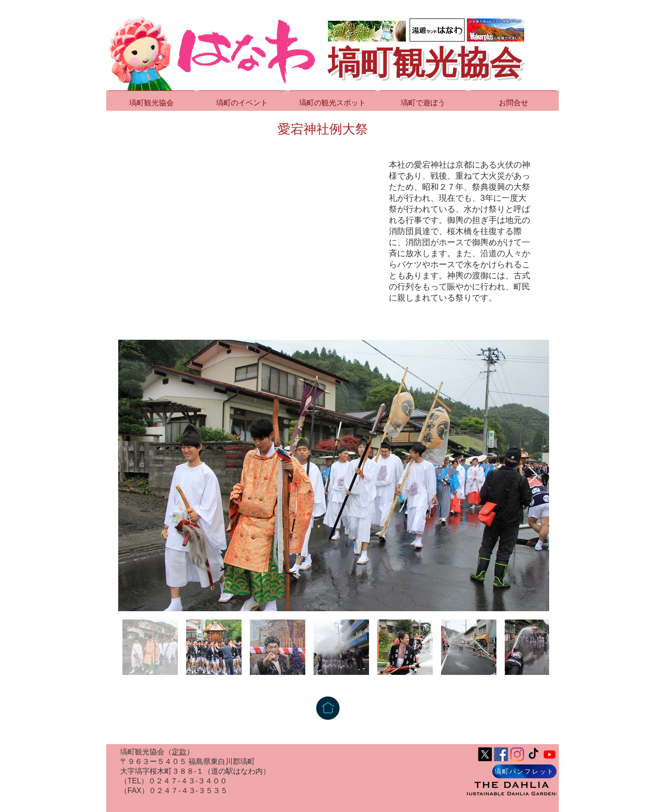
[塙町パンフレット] (524, 771)
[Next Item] (533, 476)
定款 (179, 752)
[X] (485, 754)
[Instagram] (517, 754)
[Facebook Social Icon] (501, 754)
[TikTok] (533, 754)
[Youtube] (550, 754)
